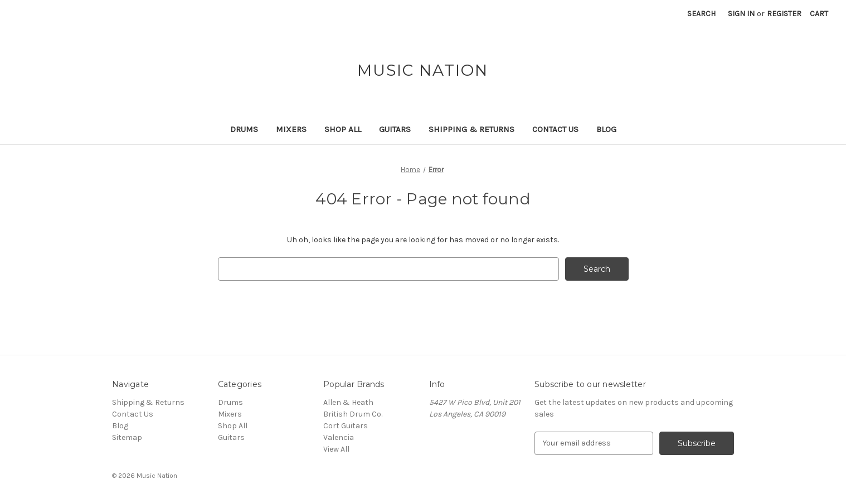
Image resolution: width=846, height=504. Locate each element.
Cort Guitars (346, 426)
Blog (606, 129)
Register (784, 14)
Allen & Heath (348, 402)
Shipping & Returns (471, 129)
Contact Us (555, 129)
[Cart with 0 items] (819, 14)
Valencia (339, 437)
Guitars (395, 129)
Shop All (343, 129)
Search (701, 14)
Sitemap (127, 437)
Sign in (741, 14)
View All (336, 449)
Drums (244, 129)
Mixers (291, 129)
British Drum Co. (353, 414)
